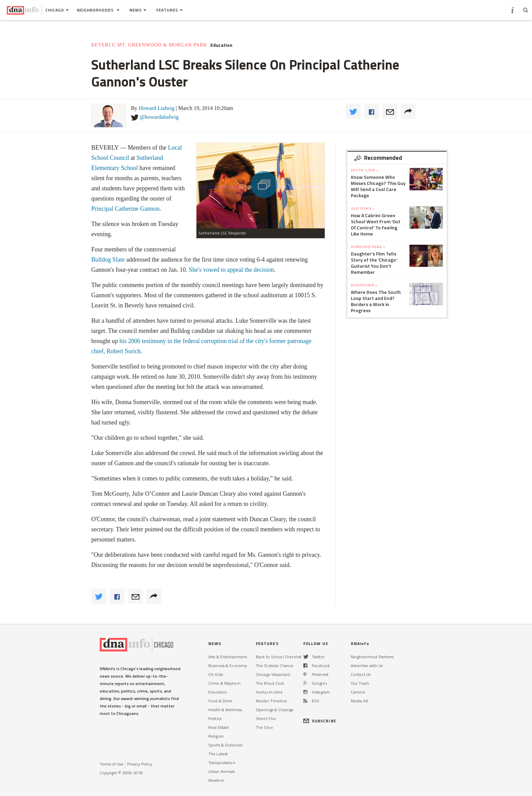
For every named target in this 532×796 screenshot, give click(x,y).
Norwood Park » (368, 247)
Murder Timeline (271, 701)
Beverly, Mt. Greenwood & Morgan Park (149, 45)
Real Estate (219, 727)
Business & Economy (228, 666)
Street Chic (266, 718)
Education (221, 45)
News (138, 10)
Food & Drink (220, 701)
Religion (216, 736)
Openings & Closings (274, 710)
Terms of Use (112, 764)
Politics (215, 718)
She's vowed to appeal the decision (232, 270)
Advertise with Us (367, 666)
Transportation (222, 763)
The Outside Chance (275, 666)
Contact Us (361, 674)
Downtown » (364, 285)
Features (169, 10)
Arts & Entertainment (228, 657)
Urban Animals (222, 771)
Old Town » (363, 209)
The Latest (218, 754)
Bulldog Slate (108, 260)
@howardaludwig (159, 117)
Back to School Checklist (279, 657)
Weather (216, 780)
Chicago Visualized (273, 674)
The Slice (264, 727)
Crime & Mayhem (224, 683)
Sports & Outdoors (225, 745)
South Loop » (365, 170)
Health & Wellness (225, 710)
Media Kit (359, 701)
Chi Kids (216, 674)
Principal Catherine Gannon (125, 209)
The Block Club (270, 683)
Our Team (360, 683)
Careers (358, 692)
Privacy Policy (140, 764)
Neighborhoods (98, 10)
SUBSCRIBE (320, 721)
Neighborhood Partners (372, 657)
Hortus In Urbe (269, 692)
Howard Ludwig (157, 108)
